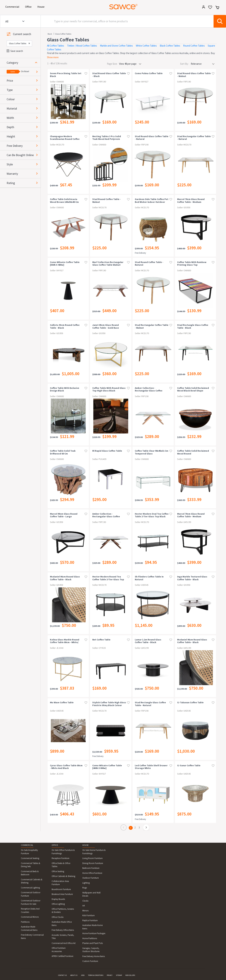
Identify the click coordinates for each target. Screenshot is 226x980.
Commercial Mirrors (30, 917)
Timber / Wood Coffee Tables (82, 46)
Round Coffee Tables (194, 46)
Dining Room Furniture (93, 863)
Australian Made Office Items (62, 924)
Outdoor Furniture (90, 878)
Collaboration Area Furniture (60, 883)
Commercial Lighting (30, 888)
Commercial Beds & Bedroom (30, 873)
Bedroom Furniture (91, 868)
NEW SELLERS (130, 975)
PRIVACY (110, 975)
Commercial (13, 6)
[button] (24, 63)
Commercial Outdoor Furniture (31, 894)
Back (50, 34)
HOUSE (86, 845)
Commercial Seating (30, 858)
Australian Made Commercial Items (29, 928)
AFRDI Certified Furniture (62, 956)
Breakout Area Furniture (62, 894)
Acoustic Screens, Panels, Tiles (63, 937)
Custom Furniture (90, 961)
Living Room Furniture (92, 858)
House (42, 6)
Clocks (85, 901)
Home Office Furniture (92, 873)
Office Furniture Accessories (59, 950)
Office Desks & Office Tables (61, 865)
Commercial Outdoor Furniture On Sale (31, 902)
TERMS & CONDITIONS (96, 975)
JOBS (83, 975)
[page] (146, 828)
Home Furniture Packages (94, 933)
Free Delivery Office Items (63, 930)
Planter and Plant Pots (93, 943)
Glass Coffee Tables (63, 34)
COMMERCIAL (27, 845)
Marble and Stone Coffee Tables (116, 46)
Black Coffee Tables (170, 46)
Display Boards (58, 899)
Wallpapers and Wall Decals (91, 894)
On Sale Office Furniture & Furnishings (63, 852)
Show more (53, 57)
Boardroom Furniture (61, 889)
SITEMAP (119, 975)
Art (84, 906)
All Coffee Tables (56, 46)
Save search (15, 51)
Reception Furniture (60, 858)
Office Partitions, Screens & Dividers (63, 911)
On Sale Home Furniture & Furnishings (94, 852)
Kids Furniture (88, 915)
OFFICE (55, 845)
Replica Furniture (90, 920)
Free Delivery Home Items (94, 956)
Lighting (86, 883)
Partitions (25, 922)
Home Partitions (90, 938)
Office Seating (58, 871)
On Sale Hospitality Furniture (29, 852)
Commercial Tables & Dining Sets (31, 865)
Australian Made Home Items (92, 927)
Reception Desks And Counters (30, 910)
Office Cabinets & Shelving (63, 876)
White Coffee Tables (146, 46)
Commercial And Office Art (64, 943)
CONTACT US (62, 975)
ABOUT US (74, 975)
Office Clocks (58, 917)
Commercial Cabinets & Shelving (32, 881)
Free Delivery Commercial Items (32, 937)
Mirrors (85, 911)
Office (29, 6)
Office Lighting (58, 904)
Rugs (85, 888)
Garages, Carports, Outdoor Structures (91, 950)
